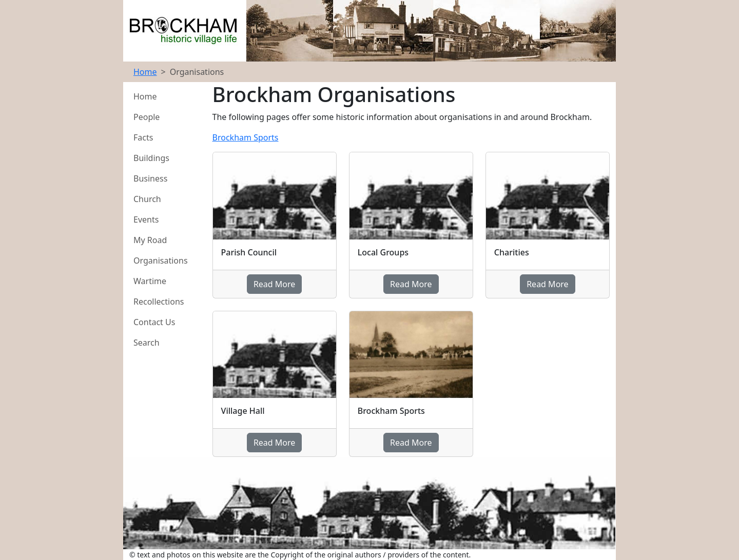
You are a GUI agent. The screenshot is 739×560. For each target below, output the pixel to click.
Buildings (151, 158)
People (147, 117)
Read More (274, 284)
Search (147, 343)
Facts (143, 137)
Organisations (161, 261)
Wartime (150, 281)
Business (150, 178)
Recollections (159, 302)
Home (145, 72)
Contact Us (154, 322)
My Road (150, 240)
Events (146, 219)
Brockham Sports (246, 137)
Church (147, 199)
